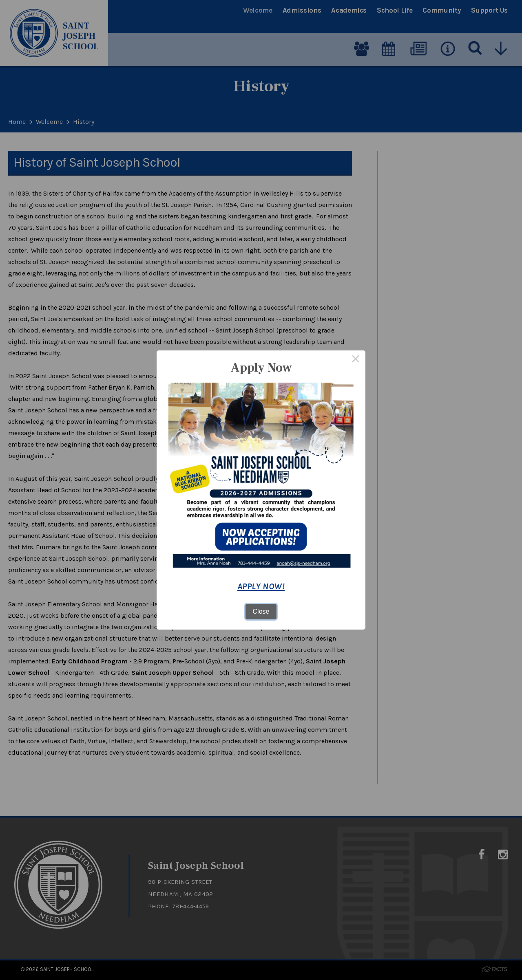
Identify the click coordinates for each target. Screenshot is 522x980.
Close (261, 611)
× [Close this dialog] (356, 360)
